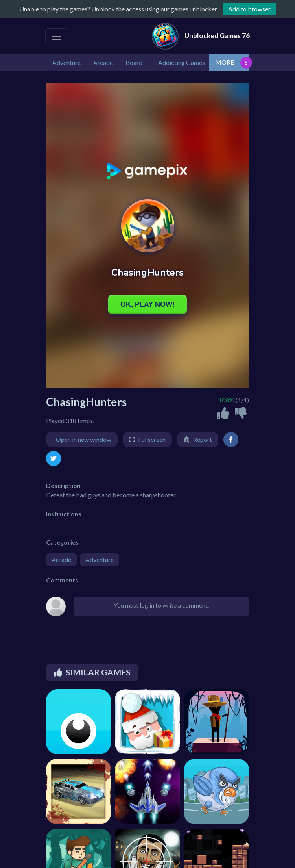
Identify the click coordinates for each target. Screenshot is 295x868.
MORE (225, 62)
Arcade (61, 559)
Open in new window (84, 439)
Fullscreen (152, 439)
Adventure (100, 559)
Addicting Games (182, 62)
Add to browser (249, 9)
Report (203, 439)
